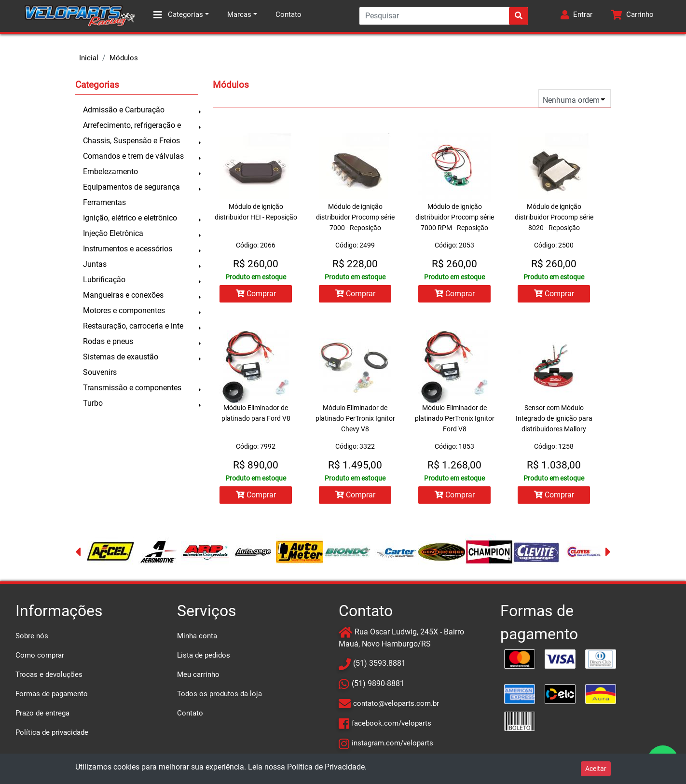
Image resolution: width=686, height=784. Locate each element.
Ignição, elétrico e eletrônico (130, 218)
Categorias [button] (178, 15)
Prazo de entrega (42, 713)
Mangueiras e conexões (123, 295)
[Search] (444, 16)
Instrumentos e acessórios (128, 249)
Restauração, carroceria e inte (133, 326)
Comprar (256, 294)
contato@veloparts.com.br (396, 703)
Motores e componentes (124, 310)
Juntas (95, 264)
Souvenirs (100, 372)
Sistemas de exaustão (121, 357)
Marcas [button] (239, 14)
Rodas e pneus (108, 341)
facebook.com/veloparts (391, 723)
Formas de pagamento (52, 694)
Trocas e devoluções (49, 674)
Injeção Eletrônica (113, 233)
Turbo (93, 403)
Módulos (124, 58)
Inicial (89, 58)
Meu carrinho (198, 674)
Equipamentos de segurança (131, 187)
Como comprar (40, 655)
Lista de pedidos (204, 655)
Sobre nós (32, 636)
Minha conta (197, 636)
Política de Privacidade (326, 767)
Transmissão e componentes (132, 388)
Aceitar (596, 769)
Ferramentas (104, 202)
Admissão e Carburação (124, 110)
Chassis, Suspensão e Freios (131, 141)
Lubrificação (104, 280)
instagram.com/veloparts (392, 743)
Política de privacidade (52, 732)
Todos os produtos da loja (220, 694)
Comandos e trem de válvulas (133, 156)
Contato (288, 14)
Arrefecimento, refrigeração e (132, 125)
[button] (576, 16)
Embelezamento (110, 172)
